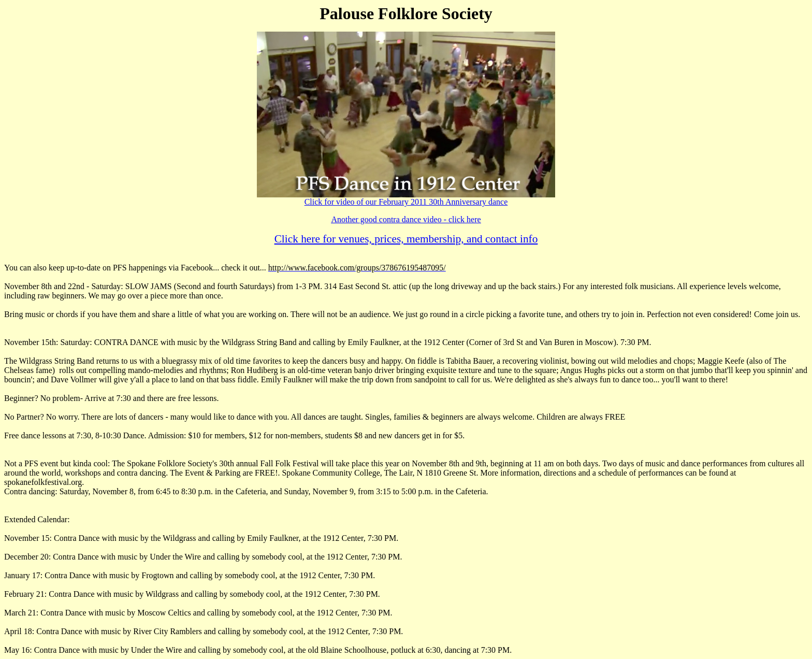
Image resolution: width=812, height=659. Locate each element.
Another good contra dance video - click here (406, 219)
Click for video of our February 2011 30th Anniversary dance (406, 202)
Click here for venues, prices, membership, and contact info (406, 239)
